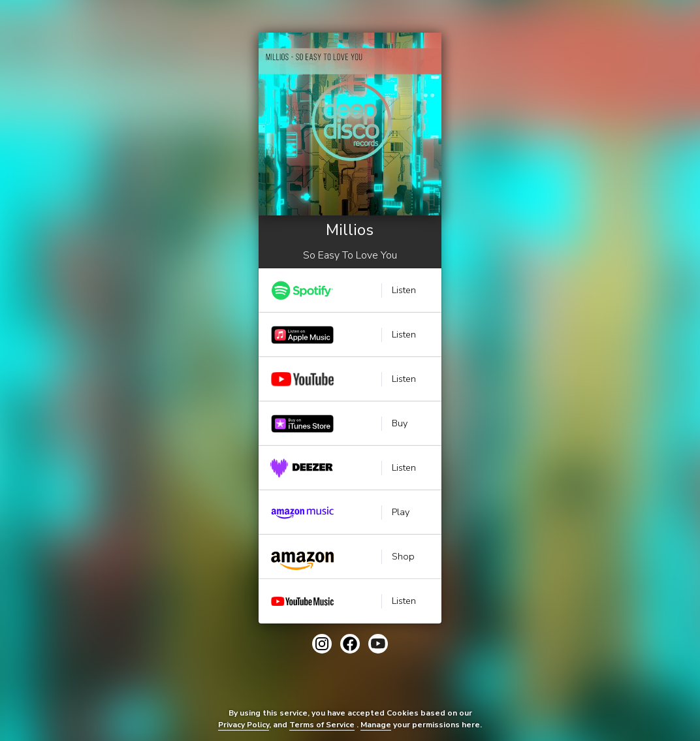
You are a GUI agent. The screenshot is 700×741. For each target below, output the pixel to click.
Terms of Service (322, 725)
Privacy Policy (244, 725)
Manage (376, 725)
